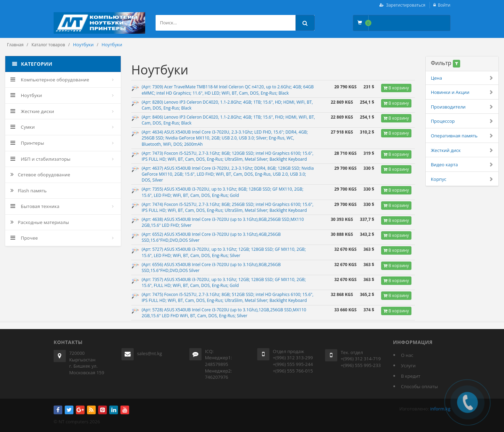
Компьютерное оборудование (50, 80)
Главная (15, 45)
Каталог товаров (48, 45)
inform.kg (440, 409)
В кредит (411, 376)
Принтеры (27, 143)
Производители (462, 107)
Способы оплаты (419, 386)
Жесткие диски (32, 111)
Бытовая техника (35, 206)
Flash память (29, 191)
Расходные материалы (40, 222)
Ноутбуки (26, 95)
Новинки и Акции (462, 92)
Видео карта (462, 165)
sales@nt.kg (150, 353)
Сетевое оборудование (40, 175)
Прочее (24, 238)
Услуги (408, 366)
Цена (462, 78)
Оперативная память (462, 136)
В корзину (396, 88)
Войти (444, 5)
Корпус (462, 179)
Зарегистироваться (406, 5)
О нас (407, 355)
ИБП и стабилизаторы (41, 159)
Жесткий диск (462, 150)
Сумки (23, 127)
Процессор (462, 121)
